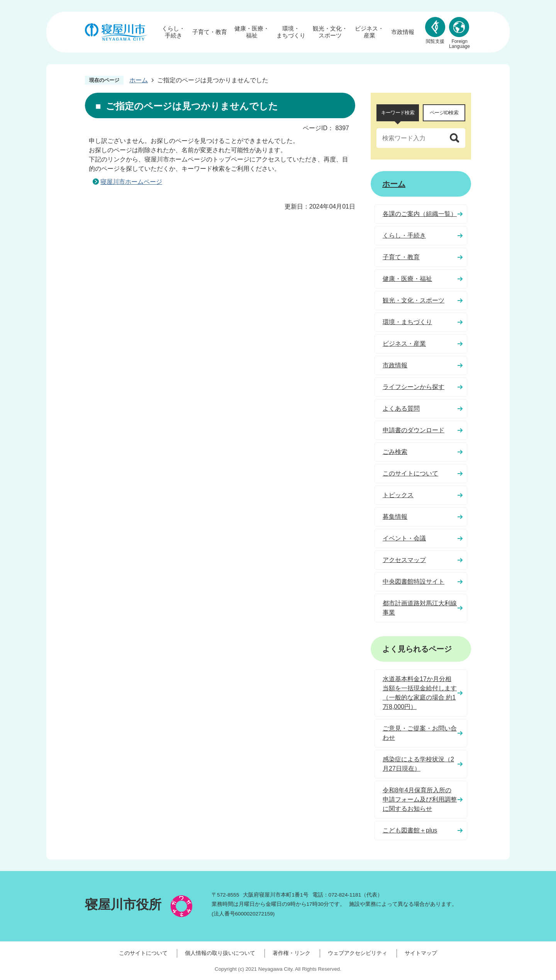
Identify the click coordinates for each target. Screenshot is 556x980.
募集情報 (395, 517)
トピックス (398, 495)
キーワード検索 (398, 113)
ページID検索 (444, 113)
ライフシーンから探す (414, 387)
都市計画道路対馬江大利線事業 (420, 608)
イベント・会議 (404, 538)
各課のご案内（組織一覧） (420, 214)
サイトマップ (421, 953)
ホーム (139, 80)
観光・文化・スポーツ (330, 32)
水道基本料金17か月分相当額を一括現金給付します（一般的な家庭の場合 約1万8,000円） (420, 693)
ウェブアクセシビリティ (358, 953)
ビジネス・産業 (369, 32)
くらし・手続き (173, 32)
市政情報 (403, 32)
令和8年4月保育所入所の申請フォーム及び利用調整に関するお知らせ (420, 799)
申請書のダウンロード (414, 430)
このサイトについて (410, 473)
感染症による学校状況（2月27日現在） (418, 764)
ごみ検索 (395, 452)
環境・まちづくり (291, 32)
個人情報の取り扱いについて (220, 953)
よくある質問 (401, 408)
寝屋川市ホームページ (131, 182)
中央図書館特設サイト (414, 582)
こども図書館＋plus (410, 830)
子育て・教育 (210, 32)
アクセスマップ (404, 560)
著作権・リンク (292, 953)
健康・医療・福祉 (252, 32)
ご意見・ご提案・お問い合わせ (420, 733)
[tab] (398, 113)
